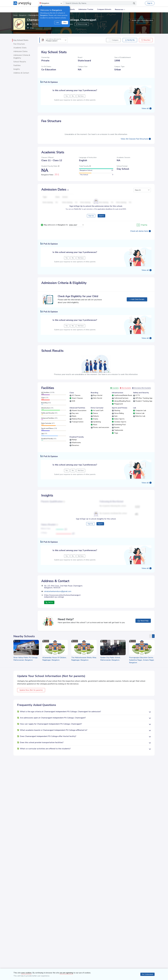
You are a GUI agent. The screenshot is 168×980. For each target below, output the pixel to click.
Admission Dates (20, 51)
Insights (17, 69)
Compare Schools (104, 9)
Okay (65, 23)
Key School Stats (21, 40)
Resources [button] (119, 10)
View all (145, 108)
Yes (67, 258)
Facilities (17, 65)
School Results (20, 62)
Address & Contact (21, 73)
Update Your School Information (141, 20)
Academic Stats (20, 48)
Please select (53, 40)
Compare (115, 40)
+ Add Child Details (137, 299)
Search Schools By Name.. (76, 3)
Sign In (150, 3)
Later (57, 23)
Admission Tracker (86, 9)
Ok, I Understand (147, 974)
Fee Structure (19, 44)
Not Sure (81, 258)
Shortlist (146, 40)
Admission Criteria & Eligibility (22, 57)
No (73, 258)
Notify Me (130, 40)
